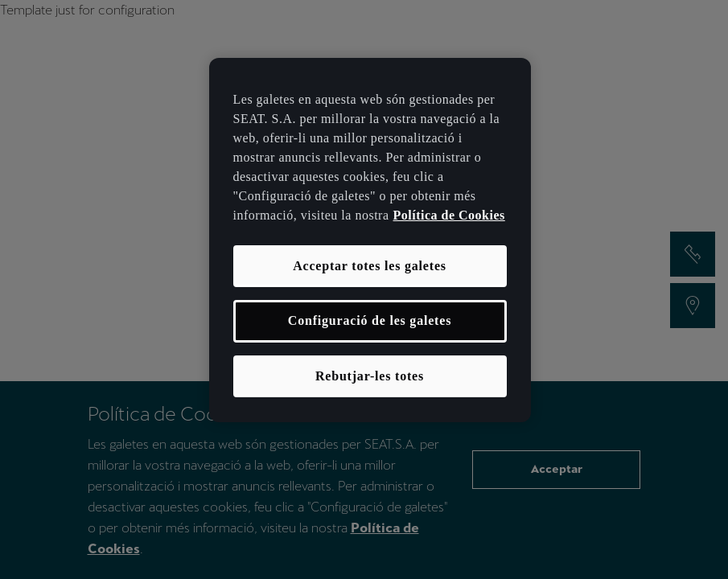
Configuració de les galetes (370, 320)
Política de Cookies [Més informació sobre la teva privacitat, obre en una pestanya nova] (449, 215)
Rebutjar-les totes (370, 376)
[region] (370, 240)
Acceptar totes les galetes (370, 266)
